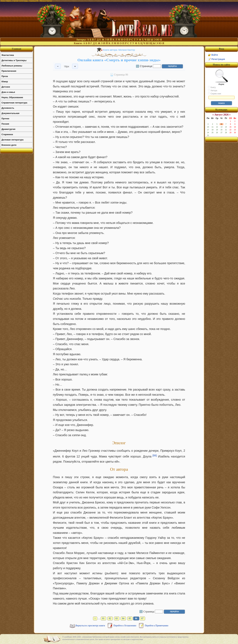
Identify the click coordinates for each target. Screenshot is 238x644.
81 (103, 618)
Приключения (9, 71)
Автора (213, 90)
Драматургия (8, 129)
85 (130, 618)
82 (110, 618)
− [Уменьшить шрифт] (58, 66)
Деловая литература (12, 140)
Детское (6, 87)
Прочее (5, 119)
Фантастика (8, 55)
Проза (5, 76)
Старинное (7, 134)
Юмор (5, 82)
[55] (155, 455)
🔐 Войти (213, 55)
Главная (17, 49)
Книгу (212, 87)
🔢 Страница (144, 66)
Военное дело (9, 145)
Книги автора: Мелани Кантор (119, 50)
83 (117, 618)
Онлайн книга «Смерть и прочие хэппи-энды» (119, 60)
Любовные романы (12, 66)
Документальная (10, 113)
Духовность (8, 108)
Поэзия (5, 124)
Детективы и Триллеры (14, 60)
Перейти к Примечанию (157, 626)
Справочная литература (14, 103)
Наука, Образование (12, 97)
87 (142, 618)
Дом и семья (8, 92)
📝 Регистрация (216, 59)
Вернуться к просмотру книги (91, 626)
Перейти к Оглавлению (125, 626)
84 (123, 618)
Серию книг (215, 94)
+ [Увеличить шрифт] (75, 66)
